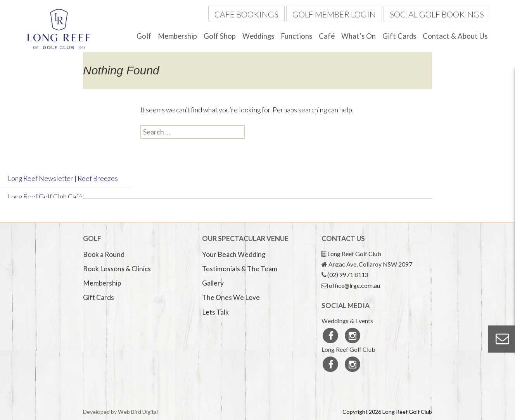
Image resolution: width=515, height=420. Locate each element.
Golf (144, 36)
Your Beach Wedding (234, 254)
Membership (177, 36)
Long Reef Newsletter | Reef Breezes (63, 178)
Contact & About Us (455, 36)
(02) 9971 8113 (348, 275)
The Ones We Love (231, 297)
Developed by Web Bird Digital (120, 412)
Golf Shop (220, 36)
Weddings (258, 36)
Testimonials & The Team (240, 269)
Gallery (213, 283)
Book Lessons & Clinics (117, 269)
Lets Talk (215, 312)
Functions (296, 36)
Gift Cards (399, 36)
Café (327, 36)
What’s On (359, 36)
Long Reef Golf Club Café (45, 197)
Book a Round (104, 254)
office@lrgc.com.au (354, 285)
